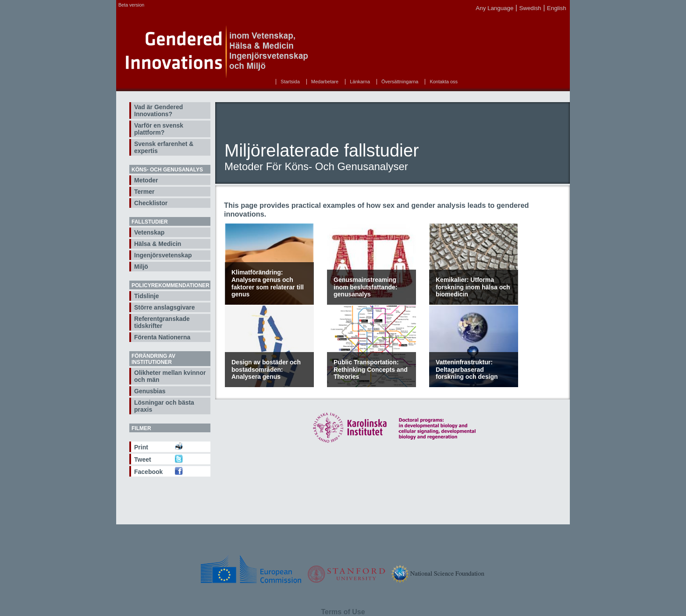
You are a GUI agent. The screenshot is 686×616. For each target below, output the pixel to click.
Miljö (141, 267)
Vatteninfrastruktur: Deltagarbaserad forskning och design (467, 370)
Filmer (141, 428)
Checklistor (151, 203)
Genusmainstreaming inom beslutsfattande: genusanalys (365, 287)
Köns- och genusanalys (167, 170)
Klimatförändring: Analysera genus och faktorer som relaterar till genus (268, 283)
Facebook (148, 472)
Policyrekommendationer (171, 285)
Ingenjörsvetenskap (163, 255)
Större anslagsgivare (165, 307)
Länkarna (360, 82)
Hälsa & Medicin (158, 244)
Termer (144, 192)
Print (141, 447)
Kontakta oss (444, 82)
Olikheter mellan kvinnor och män (170, 376)
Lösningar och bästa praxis (164, 406)
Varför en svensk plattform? (159, 129)
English (557, 8)
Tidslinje (147, 296)
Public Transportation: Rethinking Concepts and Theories (371, 370)
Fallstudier (150, 222)
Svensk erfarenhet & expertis (164, 147)
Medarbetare (325, 82)
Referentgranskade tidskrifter (162, 322)
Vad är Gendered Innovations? (158, 110)
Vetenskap (149, 232)
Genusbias (150, 391)
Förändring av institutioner (153, 359)
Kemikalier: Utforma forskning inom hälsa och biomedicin (473, 287)
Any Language (494, 8)
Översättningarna (400, 82)
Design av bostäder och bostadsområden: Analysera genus (266, 370)
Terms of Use (343, 612)
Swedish (530, 8)
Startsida (290, 82)
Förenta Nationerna (162, 337)
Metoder (146, 180)
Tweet (143, 459)
